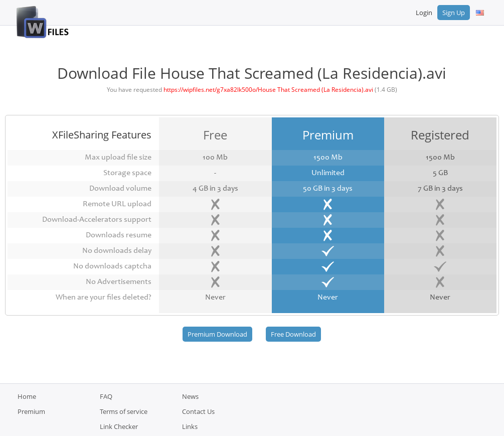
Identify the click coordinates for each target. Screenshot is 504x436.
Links (190, 426)
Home (27, 396)
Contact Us (198, 411)
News (190, 396)
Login (424, 13)
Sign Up (454, 13)
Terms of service (124, 411)
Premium (31, 411)
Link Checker (119, 426)
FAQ (106, 396)
